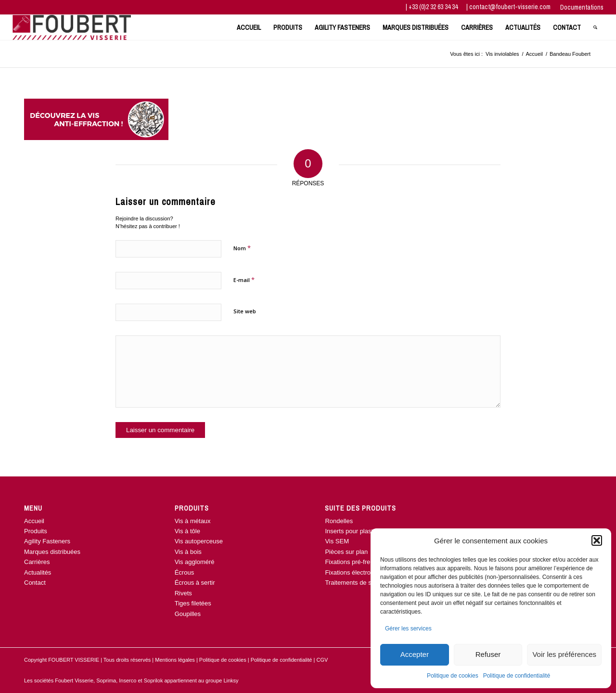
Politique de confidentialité (517, 676)
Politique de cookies (453, 676)
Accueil (34, 521)
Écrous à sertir (195, 583)
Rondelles (339, 521)
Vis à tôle (187, 531)
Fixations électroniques (357, 572)
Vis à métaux (193, 521)
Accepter (415, 654)
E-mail (244, 280)
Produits (36, 531)
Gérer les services (408, 629)
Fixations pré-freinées (355, 562)
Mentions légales (175, 660)
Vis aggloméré (195, 562)
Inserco (128, 680)
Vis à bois (188, 552)
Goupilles (188, 614)
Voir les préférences (564, 654)
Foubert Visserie (74, 680)
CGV (322, 660)
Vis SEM (337, 541)
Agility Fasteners (47, 541)
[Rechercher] (595, 27)
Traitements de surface (357, 583)
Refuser (488, 654)
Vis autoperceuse (199, 541)
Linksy (231, 680)
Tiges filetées (193, 603)
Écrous (184, 572)
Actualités (38, 572)
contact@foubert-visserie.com (510, 7)
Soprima (106, 680)
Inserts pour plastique (355, 531)
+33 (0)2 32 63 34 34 (434, 7)
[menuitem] (579, 7)
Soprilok (154, 680)
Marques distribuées (52, 552)
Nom (242, 248)
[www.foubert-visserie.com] (72, 27)
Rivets (183, 593)
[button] (597, 540)
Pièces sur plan (346, 552)
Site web (245, 311)
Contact (35, 583)
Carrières (37, 562)
